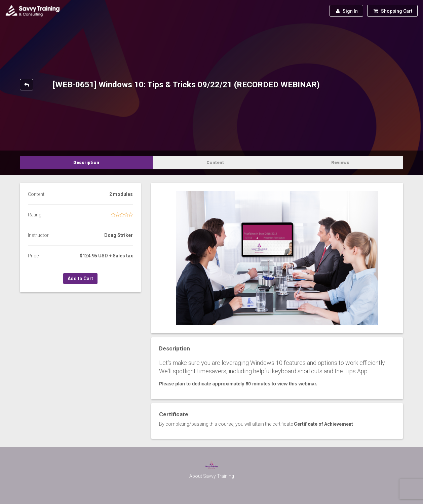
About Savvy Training (212, 476)
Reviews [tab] (340, 162)
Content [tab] (215, 162)
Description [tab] (86, 162)
